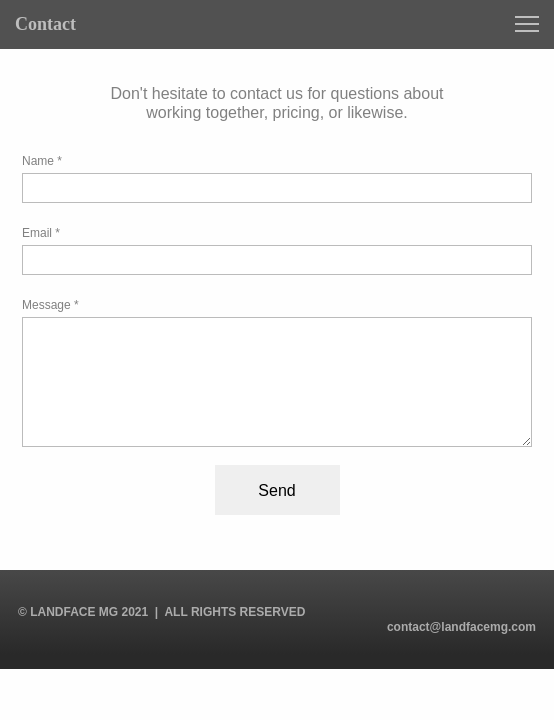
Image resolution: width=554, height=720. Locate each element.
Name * (42, 161)
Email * (41, 233)
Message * (50, 305)
